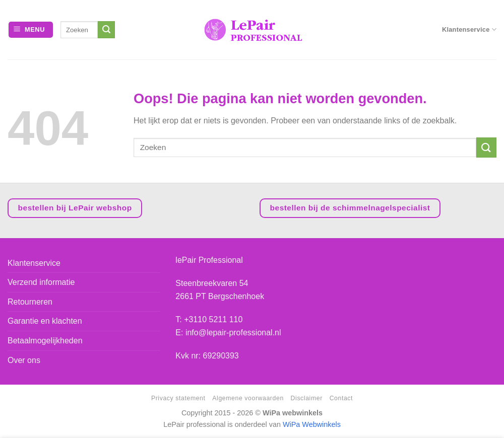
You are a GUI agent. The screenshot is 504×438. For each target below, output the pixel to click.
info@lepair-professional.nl (233, 333)
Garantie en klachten (45, 321)
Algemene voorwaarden (248, 398)
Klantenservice (469, 29)
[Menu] (31, 30)
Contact (341, 398)
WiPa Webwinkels (312, 424)
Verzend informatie (41, 282)
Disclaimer (307, 398)
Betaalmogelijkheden (45, 341)
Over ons (24, 360)
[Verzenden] (106, 30)
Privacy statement (178, 398)
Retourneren (30, 302)
